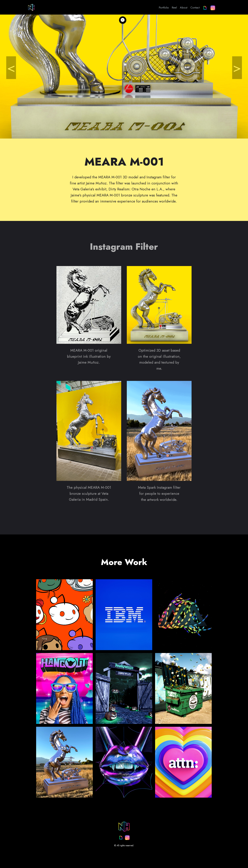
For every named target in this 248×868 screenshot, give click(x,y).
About (184, 8)
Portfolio (164, 8)
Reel (174, 8)
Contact (195, 8)
